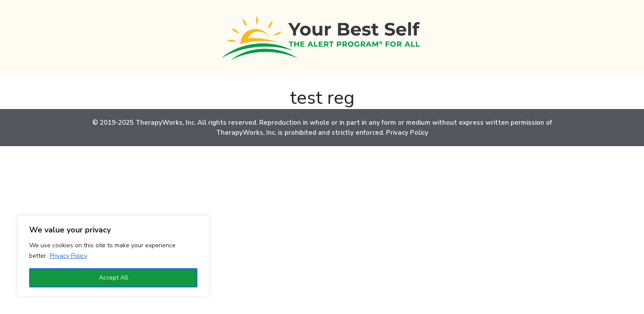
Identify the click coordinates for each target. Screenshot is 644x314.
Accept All (114, 278)
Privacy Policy (68, 256)
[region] (113, 256)
